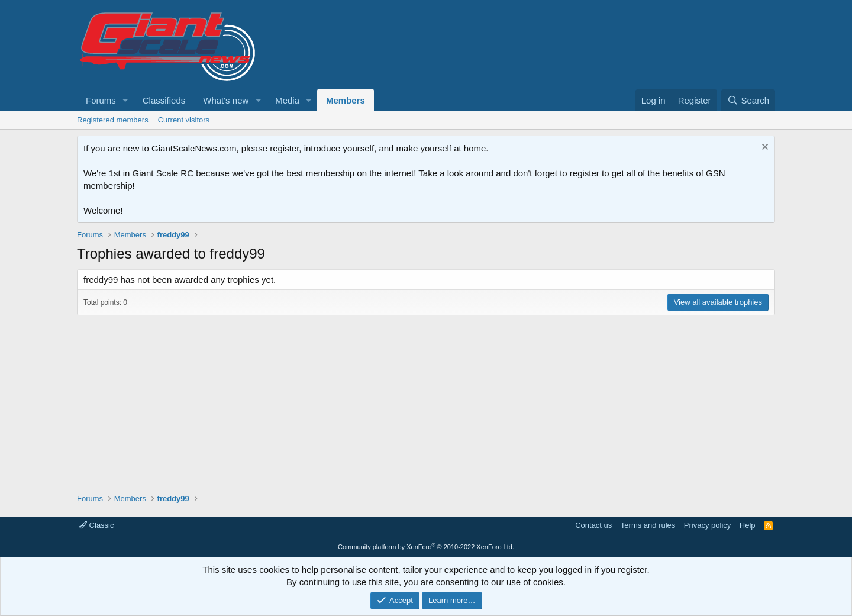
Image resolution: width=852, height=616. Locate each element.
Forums (101, 100)
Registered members (113, 120)
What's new (226, 100)
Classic (97, 525)
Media (287, 100)
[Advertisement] (426, 398)
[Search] (748, 100)
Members (346, 100)
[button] (125, 100)
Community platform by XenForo (426, 547)
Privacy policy (707, 525)
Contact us (593, 525)
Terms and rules (648, 525)
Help (748, 525)
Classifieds (164, 100)
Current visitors (184, 120)
